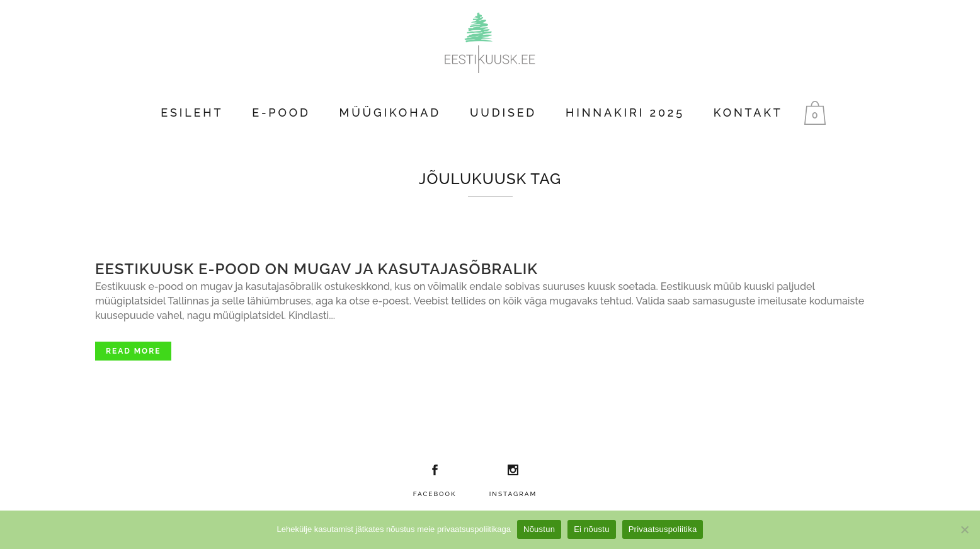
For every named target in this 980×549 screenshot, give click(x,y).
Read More (133, 351)
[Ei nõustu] (964, 529)
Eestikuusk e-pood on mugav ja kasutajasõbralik (316, 269)
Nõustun (539, 529)
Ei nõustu (591, 529)
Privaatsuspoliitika (663, 529)
